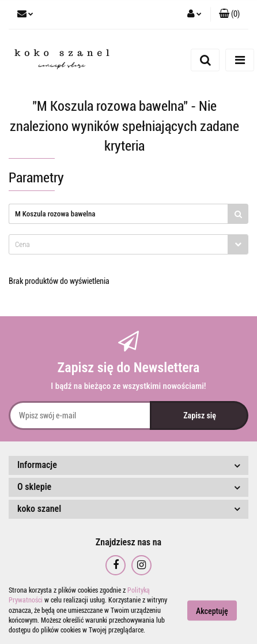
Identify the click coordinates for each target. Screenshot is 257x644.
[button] (229, 14)
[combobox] (128, 244)
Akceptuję (212, 611)
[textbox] (118, 244)
